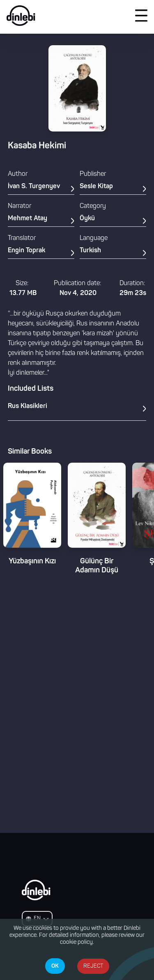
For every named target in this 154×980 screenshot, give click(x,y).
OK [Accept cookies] (55, 966)
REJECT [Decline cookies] (93, 966)
